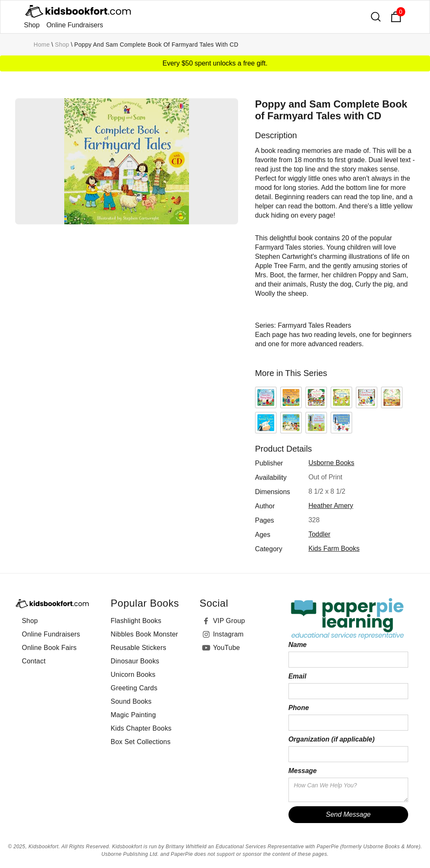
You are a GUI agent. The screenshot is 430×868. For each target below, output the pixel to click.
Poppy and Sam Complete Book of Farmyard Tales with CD (156, 45)
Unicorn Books (133, 675)
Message (303, 771)
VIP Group (229, 621)
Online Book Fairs (49, 648)
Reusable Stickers (139, 648)
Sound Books (131, 701)
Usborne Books (331, 463)
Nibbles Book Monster (145, 634)
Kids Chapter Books (141, 728)
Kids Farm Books (334, 548)
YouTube (226, 648)
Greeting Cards (134, 688)
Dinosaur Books (135, 661)
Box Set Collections (141, 742)
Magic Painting (134, 715)
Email (298, 676)
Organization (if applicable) (332, 739)
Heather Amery (331, 506)
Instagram (228, 634)
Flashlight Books (136, 621)
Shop (32, 25)
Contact (34, 661)
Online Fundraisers (75, 25)
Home (42, 45)
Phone (299, 708)
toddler (319, 534)
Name (298, 645)
